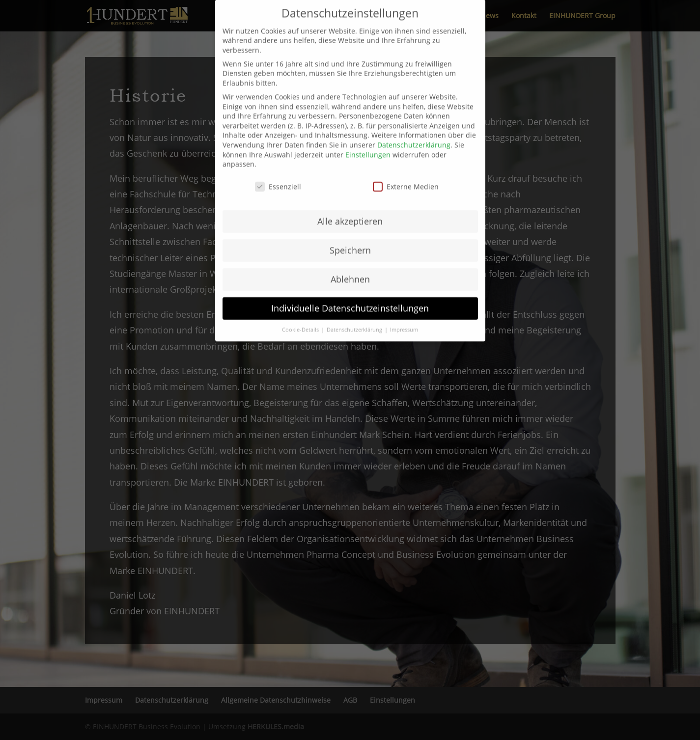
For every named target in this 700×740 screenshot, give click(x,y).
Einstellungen (368, 103)
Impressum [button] (404, 278)
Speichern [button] (350, 198)
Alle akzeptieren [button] (350, 169)
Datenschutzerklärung (414, 93)
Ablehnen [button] (350, 227)
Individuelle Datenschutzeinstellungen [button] (350, 256)
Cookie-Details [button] (301, 278)
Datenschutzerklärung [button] (355, 278)
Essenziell (278, 135)
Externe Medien (406, 135)
